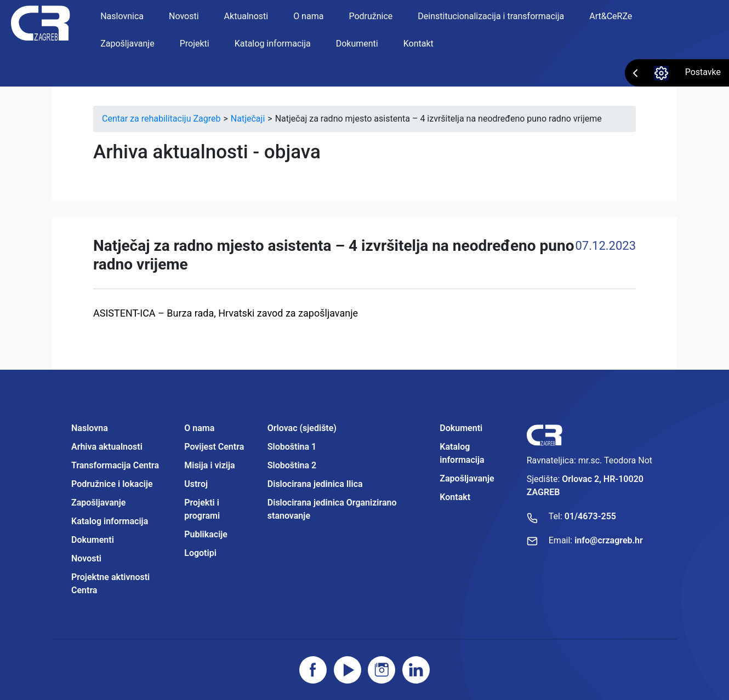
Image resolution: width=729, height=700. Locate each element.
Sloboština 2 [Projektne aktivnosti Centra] (292, 465)
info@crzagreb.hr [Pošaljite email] (609, 540)
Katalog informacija (273, 44)
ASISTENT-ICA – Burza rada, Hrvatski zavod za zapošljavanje (226, 313)
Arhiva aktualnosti (107, 447)
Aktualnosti (246, 16)
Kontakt (418, 44)
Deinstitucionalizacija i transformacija (491, 16)
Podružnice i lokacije (112, 484)
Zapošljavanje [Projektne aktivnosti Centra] (467, 478)
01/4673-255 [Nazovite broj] (590, 516)
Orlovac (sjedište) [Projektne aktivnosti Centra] (302, 428)
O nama (308, 16)
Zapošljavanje (127, 44)
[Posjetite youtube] (348, 670)
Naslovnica (122, 16)
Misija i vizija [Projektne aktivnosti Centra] (209, 465)
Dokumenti (357, 44)
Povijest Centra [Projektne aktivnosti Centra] (214, 447)
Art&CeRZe (611, 16)
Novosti (184, 16)
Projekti (195, 44)
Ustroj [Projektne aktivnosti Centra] (196, 484)
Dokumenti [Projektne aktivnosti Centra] (461, 428)
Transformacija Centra (115, 465)
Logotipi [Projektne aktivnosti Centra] (200, 553)
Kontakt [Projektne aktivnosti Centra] (455, 497)
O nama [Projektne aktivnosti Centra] (199, 428)
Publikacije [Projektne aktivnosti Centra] (206, 534)
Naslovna (90, 428)
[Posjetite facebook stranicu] (313, 670)
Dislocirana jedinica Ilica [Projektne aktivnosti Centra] (315, 484)
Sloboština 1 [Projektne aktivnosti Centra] (292, 447)
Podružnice (371, 16)
